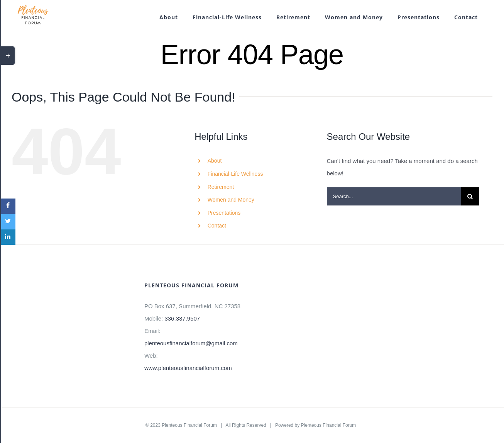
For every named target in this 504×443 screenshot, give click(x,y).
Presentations (224, 213)
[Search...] (394, 196)
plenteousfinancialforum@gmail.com (191, 343)
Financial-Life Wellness (235, 174)
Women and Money (231, 200)
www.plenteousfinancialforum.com (188, 368)
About (215, 161)
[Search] (470, 196)
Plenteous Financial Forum (189, 425)
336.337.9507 (182, 318)
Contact (217, 226)
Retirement (221, 187)
